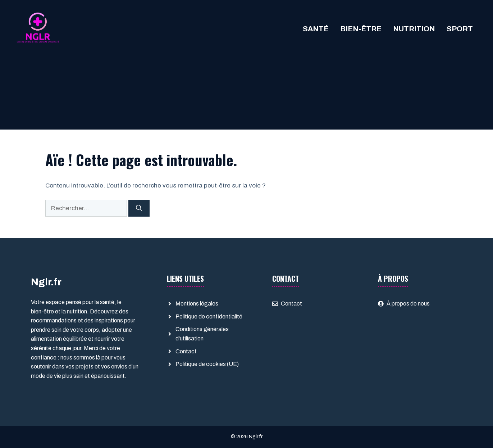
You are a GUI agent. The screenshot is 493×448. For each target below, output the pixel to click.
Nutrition (414, 29)
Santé (316, 29)
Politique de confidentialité (209, 316)
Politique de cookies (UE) (207, 364)
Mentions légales (197, 304)
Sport (460, 29)
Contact (186, 351)
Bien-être (361, 29)
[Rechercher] (139, 208)
